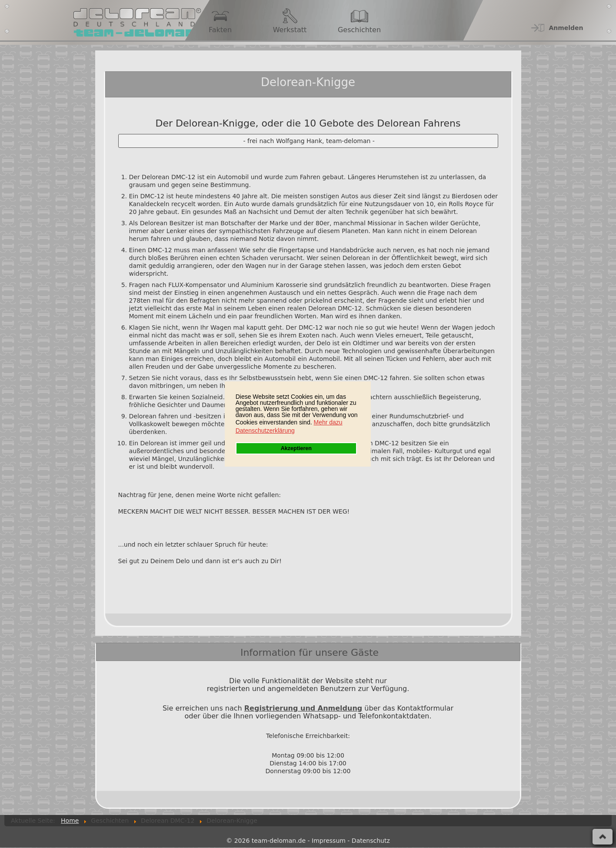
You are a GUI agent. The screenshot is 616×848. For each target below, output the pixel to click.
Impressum (329, 841)
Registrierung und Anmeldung (303, 708)
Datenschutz (371, 841)
